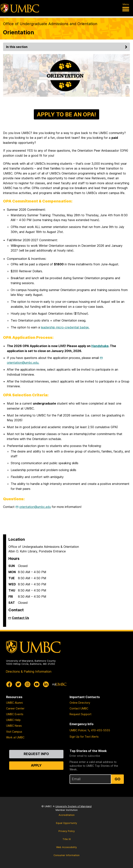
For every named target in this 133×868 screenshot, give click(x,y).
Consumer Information (66, 855)
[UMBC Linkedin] (46, 684)
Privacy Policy (67, 831)
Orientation (19, 32)
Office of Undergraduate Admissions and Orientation (50, 24)
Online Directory (80, 703)
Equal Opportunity (66, 823)
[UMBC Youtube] (37, 684)
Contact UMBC (79, 708)
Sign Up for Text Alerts (84, 737)
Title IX (67, 839)
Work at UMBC (15, 737)
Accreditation (67, 815)
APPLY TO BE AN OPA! (66, 114)
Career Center (15, 708)
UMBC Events (15, 714)
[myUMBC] (59, 684)
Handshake (100, 346)
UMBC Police (78, 730)
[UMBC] (20, 8)
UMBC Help (13, 720)
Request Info (36, 754)
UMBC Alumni (14, 703)
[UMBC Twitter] (18, 684)
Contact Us (20, 618)
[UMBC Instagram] (28, 684)
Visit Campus (14, 732)
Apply (36, 765)
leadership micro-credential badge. (65, 327)
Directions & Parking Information (29, 671)
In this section (67, 47)
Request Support (80, 714)
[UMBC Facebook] (9, 684)
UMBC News (14, 726)
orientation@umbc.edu (35, 507)
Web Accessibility (66, 847)
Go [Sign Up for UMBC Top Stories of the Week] (118, 779)
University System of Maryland (73, 806)
